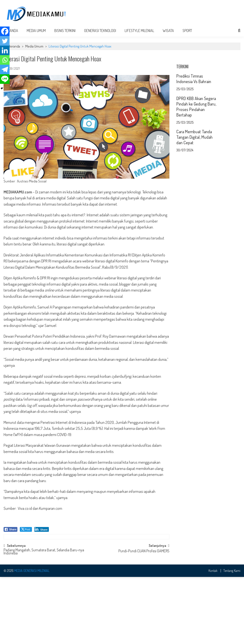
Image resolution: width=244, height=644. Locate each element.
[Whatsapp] (5, 60)
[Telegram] (5, 69)
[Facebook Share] (10, 535)
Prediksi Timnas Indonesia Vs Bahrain (194, 144)
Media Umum (36, 36)
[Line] (5, 79)
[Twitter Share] (26, 535)
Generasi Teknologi (100, 36)
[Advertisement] (159, 15)
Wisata (168, 36)
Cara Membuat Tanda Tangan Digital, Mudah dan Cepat (194, 202)
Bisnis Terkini (65, 36)
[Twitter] (5, 41)
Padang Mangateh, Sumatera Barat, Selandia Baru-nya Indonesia (44, 619)
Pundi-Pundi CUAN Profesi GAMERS (144, 618)
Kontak (213, 638)
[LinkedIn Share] (42, 535)
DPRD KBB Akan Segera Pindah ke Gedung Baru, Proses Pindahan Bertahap (196, 172)
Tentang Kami (232, 638)
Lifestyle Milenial (139, 36)
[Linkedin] (5, 50)
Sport (187, 36)
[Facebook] (5, 31)
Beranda (14, 52)
